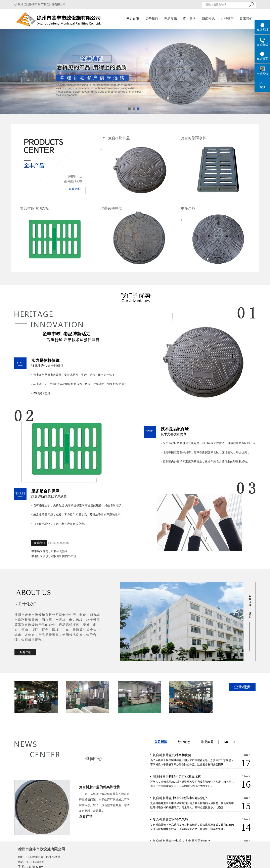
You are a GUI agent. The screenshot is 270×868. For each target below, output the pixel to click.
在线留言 (227, 19)
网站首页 (133, 19)
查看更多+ (75, 189)
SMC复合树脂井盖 (115, 138)
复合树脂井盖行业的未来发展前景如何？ (182, 841)
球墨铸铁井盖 (111, 208)
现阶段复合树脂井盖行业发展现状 (177, 776)
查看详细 (25, 652)
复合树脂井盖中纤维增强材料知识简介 (180, 798)
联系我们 (246, 19)
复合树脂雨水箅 (193, 138)
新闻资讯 (208, 19)
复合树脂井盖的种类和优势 (99, 787)
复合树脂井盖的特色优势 (170, 819)
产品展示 (171, 19)
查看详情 (86, 816)
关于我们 (152, 19)
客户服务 (189, 19)
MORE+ (230, 742)
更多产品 (188, 208)
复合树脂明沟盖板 (35, 208)
